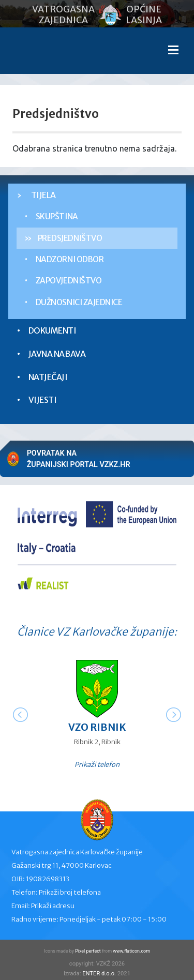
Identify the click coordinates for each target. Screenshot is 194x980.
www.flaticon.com (131, 951)
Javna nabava (57, 354)
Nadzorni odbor (70, 259)
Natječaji (48, 377)
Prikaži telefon (97, 764)
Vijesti (43, 400)
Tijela (43, 195)
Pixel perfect (88, 951)
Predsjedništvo (70, 238)
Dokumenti (53, 330)
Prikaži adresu (53, 906)
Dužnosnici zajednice (79, 302)
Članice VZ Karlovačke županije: (97, 632)
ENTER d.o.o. (99, 974)
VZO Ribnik (97, 727)
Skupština (57, 216)
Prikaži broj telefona (70, 892)
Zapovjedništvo (69, 281)
